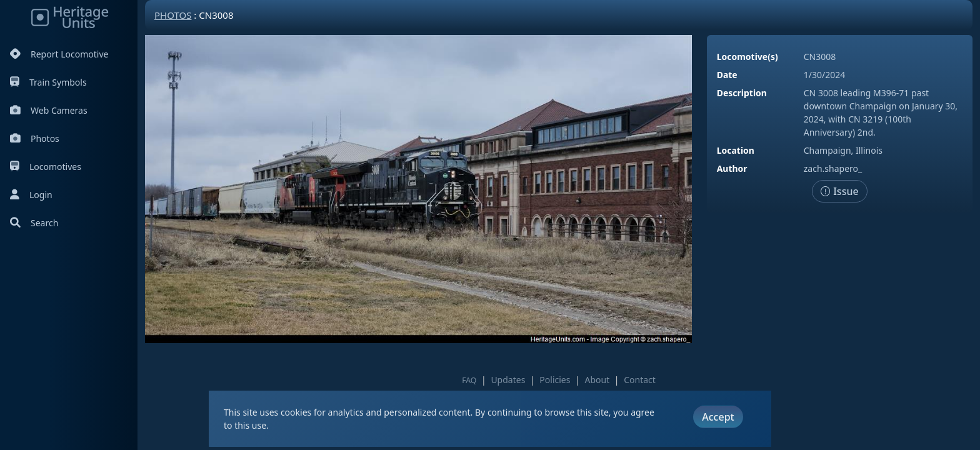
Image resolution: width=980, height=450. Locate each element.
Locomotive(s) (747, 57)
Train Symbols (48, 82)
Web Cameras (49, 110)
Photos (35, 138)
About (597, 380)
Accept (718, 417)
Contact (640, 380)
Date (727, 75)
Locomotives (46, 167)
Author (732, 168)
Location (736, 150)
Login (31, 195)
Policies (555, 380)
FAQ (469, 380)
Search (34, 223)
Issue (840, 191)
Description (742, 93)
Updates (508, 380)
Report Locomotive (59, 54)
